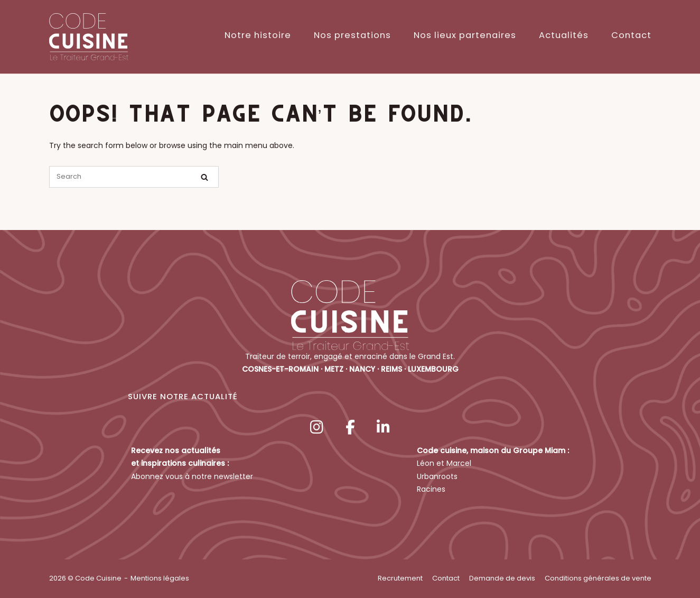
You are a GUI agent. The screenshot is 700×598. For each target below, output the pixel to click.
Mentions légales (160, 578)
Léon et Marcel (444, 463)
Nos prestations (352, 35)
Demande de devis (502, 578)
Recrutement (400, 578)
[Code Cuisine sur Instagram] (317, 427)
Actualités (564, 35)
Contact (631, 35)
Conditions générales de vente (598, 578)
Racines (431, 489)
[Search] (204, 177)
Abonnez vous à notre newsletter (192, 476)
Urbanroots (437, 476)
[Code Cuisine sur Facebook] (350, 427)
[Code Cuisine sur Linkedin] (383, 427)
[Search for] (134, 177)
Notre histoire (258, 35)
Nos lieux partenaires (465, 35)
